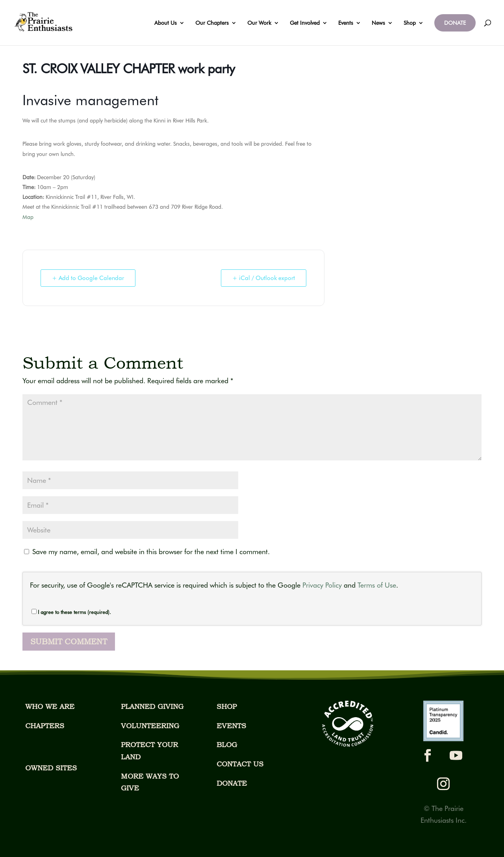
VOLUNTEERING (150, 726)
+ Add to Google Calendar (88, 278)
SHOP (227, 706)
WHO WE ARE (50, 706)
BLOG (227, 745)
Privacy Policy (322, 585)
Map (28, 217)
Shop (410, 23)
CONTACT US (240, 764)
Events (346, 23)
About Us (166, 23)
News (378, 23)
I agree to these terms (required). (71, 612)
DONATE (455, 23)
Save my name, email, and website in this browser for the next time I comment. (151, 552)
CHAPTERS (45, 726)
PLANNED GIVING (152, 706)
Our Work (259, 23)
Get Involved (305, 23)
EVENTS (231, 726)
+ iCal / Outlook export (264, 278)
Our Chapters (212, 23)
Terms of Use (377, 585)
